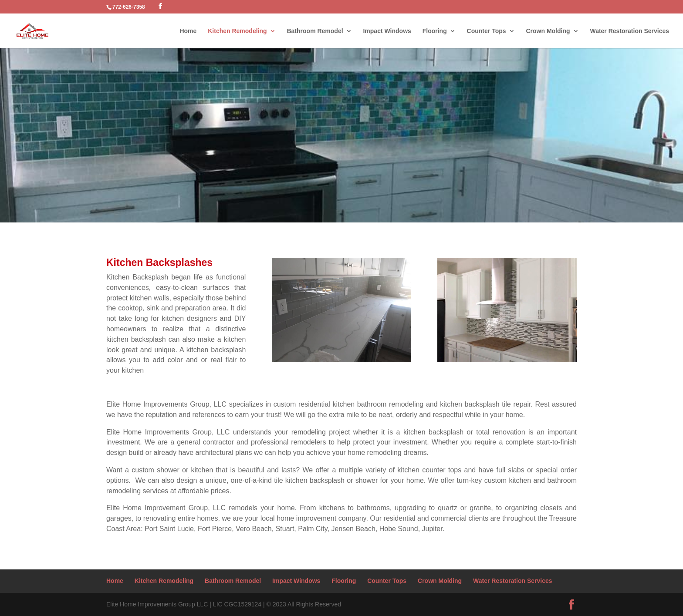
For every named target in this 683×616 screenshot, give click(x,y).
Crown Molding (548, 31)
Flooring (435, 31)
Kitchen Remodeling (237, 31)
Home (188, 31)
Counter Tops (487, 31)
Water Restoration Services (629, 31)
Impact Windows (387, 31)
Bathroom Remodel (315, 31)
